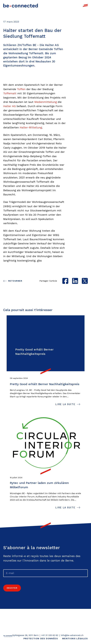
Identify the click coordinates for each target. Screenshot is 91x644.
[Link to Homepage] (21, 5)
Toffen (21, 89)
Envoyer (12, 588)
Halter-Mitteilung (31, 127)
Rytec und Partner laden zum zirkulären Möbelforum (39, 485)
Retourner (15, 281)
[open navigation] (85, 5)
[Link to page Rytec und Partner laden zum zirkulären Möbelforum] (46, 444)
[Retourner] (8, 637)
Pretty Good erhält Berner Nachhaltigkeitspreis (45, 384)
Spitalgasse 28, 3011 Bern (25, 635)
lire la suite (65, 404)
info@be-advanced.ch (72, 635)
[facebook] (65, 281)
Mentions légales (75, 639)
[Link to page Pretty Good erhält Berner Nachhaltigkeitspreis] (46, 343)
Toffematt (10, 93)
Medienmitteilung (46, 102)
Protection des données (41, 639)
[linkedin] (75, 281)
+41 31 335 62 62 (50, 635)
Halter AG (9, 106)
